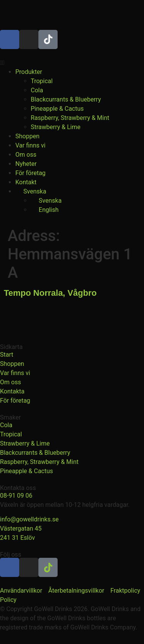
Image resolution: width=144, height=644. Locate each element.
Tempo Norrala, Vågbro (50, 293)
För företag (31, 173)
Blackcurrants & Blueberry (66, 99)
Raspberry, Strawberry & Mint (70, 118)
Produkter (29, 72)
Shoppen (27, 136)
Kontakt (26, 182)
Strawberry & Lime (56, 127)
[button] (72, 63)
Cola (37, 90)
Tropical (42, 81)
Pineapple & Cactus (57, 109)
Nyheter (26, 164)
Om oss (26, 155)
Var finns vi (30, 145)
